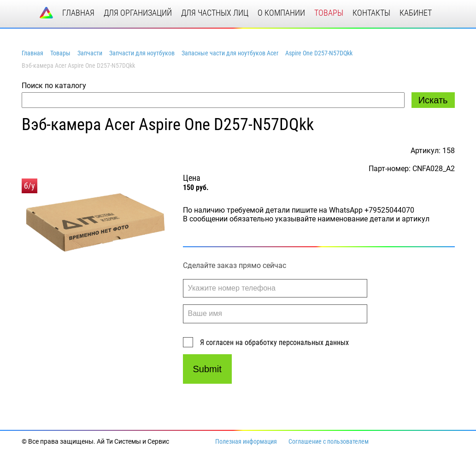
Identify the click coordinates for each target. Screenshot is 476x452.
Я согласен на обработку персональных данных (274, 342)
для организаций (138, 13)
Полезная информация (246, 441)
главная (78, 13)
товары (329, 13)
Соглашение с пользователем (329, 441)
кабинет (416, 13)
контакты (371, 13)
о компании (281, 13)
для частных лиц (215, 13)
